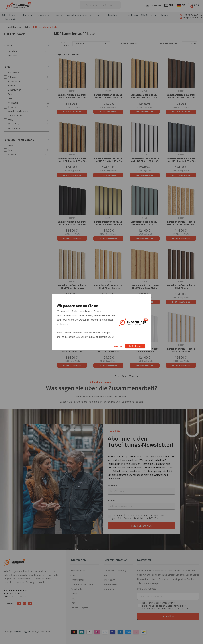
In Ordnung (135, 346)
